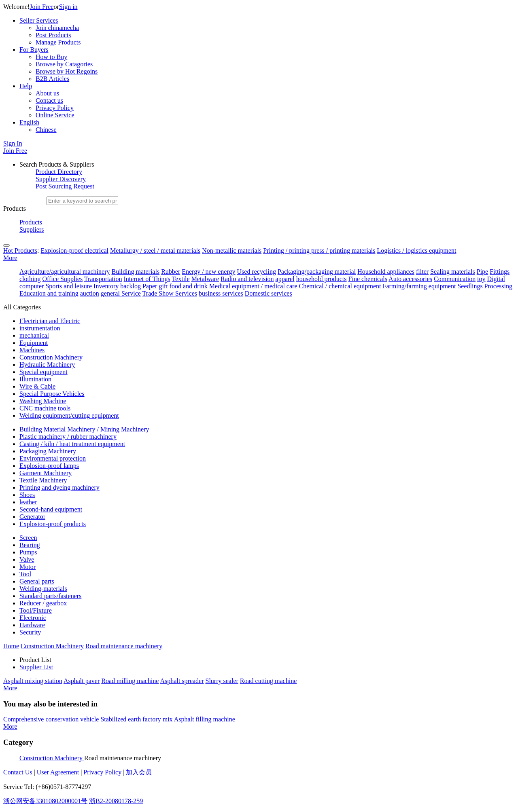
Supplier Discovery (61, 179)
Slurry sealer (222, 681)
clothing (30, 279)
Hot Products (20, 251)
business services (221, 293)
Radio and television (247, 279)
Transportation (103, 279)
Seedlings (470, 286)
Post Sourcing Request (65, 186)
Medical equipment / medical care (253, 286)
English (29, 122)
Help (26, 86)
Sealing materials (453, 272)
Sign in (68, 7)
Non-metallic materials (232, 251)
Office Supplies (62, 279)
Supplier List (36, 667)
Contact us (49, 100)
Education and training (49, 293)
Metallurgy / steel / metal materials (155, 251)
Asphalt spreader (182, 681)
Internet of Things (147, 279)
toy (481, 279)
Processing (498, 286)
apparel (285, 279)
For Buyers (34, 50)
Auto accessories (410, 279)
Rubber (171, 272)
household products (322, 279)
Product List (35, 660)
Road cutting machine (268, 681)
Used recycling (257, 272)
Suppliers (32, 229)
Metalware (205, 279)
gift (163, 286)
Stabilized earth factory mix (136, 719)
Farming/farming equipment (419, 286)
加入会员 (139, 772)
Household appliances (386, 272)
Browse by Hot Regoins (67, 71)
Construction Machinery (52, 758)
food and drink (189, 286)
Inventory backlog (117, 286)
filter (422, 272)
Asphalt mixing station (33, 681)
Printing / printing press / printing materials (319, 251)
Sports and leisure (69, 286)
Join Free (41, 7)
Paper (150, 286)
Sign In (13, 143)
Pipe (482, 272)
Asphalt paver (82, 681)
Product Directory (59, 172)
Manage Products (58, 42)
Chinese (46, 130)
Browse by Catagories (64, 64)
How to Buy (51, 57)
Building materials (135, 272)
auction (90, 293)
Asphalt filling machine (205, 719)
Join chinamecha (57, 28)
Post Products (53, 35)
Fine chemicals (368, 279)
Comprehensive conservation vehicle (51, 719)
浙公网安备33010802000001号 (45, 801)
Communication (455, 279)
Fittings (500, 272)
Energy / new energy (208, 272)
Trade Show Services (170, 293)
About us (47, 93)
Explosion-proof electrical (74, 251)
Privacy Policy (55, 108)
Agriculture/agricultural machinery (65, 272)
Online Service (55, 115)
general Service (121, 293)
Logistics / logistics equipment (417, 251)
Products (31, 222)
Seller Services (39, 20)
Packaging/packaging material (317, 272)
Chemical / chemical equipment (340, 286)
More (10, 258)
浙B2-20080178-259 (116, 801)
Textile (180, 279)
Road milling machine (130, 681)
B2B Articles (52, 79)
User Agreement (58, 772)
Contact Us (18, 772)
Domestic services (269, 293)
